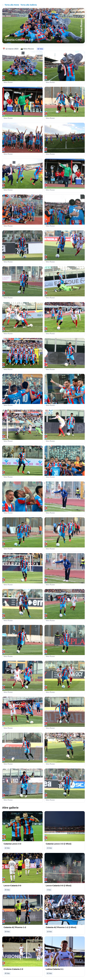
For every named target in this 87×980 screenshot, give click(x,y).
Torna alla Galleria (29, 5)
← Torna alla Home (11, 5)
